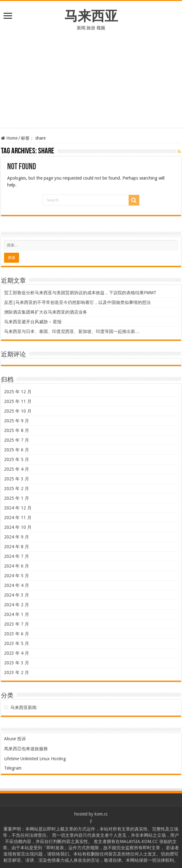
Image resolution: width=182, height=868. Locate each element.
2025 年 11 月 (18, 401)
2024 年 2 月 (17, 605)
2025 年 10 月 (18, 411)
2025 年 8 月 (17, 430)
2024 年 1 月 (17, 614)
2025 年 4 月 (17, 469)
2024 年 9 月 (17, 537)
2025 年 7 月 (17, 440)
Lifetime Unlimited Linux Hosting (35, 759)
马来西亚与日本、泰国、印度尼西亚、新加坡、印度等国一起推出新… (72, 331)
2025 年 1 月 (17, 498)
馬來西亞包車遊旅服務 (26, 749)
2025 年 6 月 (17, 450)
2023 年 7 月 (17, 624)
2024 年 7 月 (17, 556)
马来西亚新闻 (23, 707)
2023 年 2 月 (17, 672)
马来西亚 (91, 16)
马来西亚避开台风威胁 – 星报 (33, 322)
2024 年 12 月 (18, 508)
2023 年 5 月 (17, 643)
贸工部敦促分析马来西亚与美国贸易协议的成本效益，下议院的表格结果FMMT (80, 293)
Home (9, 138)
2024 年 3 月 (17, 595)
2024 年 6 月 (17, 566)
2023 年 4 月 (17, 653)
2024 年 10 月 (18, 527)
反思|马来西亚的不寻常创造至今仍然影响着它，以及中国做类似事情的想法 (77, 302)
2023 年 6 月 (17, 634)
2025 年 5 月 (17, 459)
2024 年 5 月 (17, 576)
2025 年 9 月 (17, 421)
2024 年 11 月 (18, 518)
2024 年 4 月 (17, 585)
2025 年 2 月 (17, 489)
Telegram (13, 768)
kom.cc (101, 814)
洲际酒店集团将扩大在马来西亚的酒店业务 (46, 312)
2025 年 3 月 (17, 479)
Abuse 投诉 (15, 739)
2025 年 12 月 (18, 392)
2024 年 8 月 (17, 547)
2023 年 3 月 (17, 663)
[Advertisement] (91, 84)
